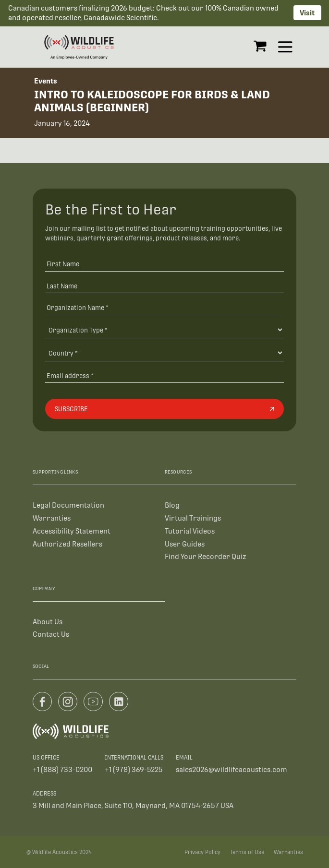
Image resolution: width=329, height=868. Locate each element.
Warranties (52, 518)
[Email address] (164, 375)
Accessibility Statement (72, 531)
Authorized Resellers (67, 544)
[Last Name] (164, 286)
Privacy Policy (202, 852)
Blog (172, 505)
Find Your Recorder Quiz (206, 556)
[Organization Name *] (164, 308)
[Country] (164, 353)
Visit (307, 13)
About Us (48, 622)
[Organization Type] (164, 330)
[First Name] (164, 264)
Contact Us (51, 634)
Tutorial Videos (190, 531)
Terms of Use (247, 852)
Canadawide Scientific (120, 18)
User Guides (185, 544)
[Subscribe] (164, 409)
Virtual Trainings (193, 518)
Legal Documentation (68, 505)
